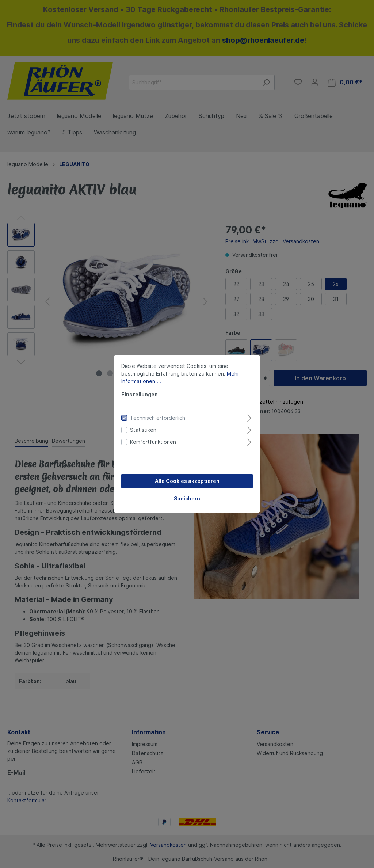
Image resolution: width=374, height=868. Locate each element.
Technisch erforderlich (158, 418)
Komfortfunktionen (153, 442)
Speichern (187, 498)
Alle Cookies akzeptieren (187, 481)
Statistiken (143, 430)
